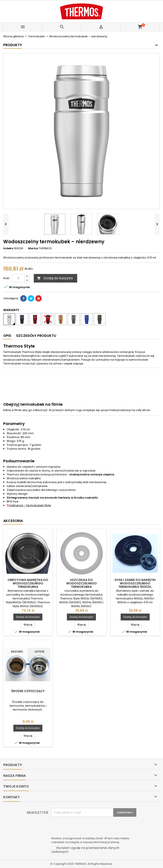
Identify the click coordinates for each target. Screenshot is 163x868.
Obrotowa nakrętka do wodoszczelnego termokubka (28, 583)
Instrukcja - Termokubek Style (29, 505)
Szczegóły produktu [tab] (36, 336)
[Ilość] (18, 278)
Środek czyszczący (28, 691)
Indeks (8, 248)
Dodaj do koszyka (55, 278)
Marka (33, 248)
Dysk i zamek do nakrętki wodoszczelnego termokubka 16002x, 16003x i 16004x (135, 585)
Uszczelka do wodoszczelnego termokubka (81, 583)
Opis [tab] (7, 336)
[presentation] (84, 827)
